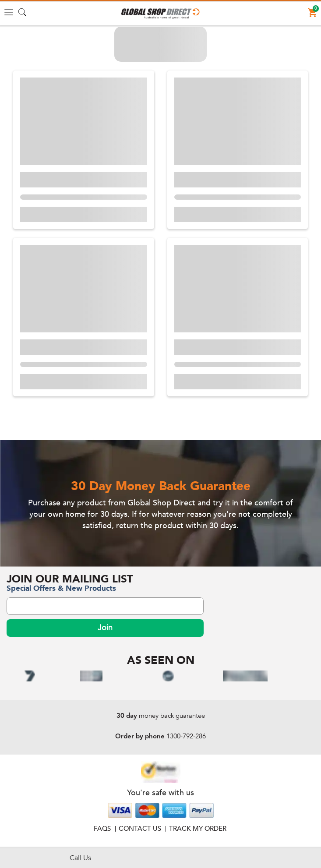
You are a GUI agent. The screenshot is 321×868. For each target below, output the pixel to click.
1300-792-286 (186, 736)
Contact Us (140, 829)
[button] (160, 14)
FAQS (102, 829)
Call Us (80, 858)
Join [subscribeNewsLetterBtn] (105, 628)
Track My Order (198, 829)
